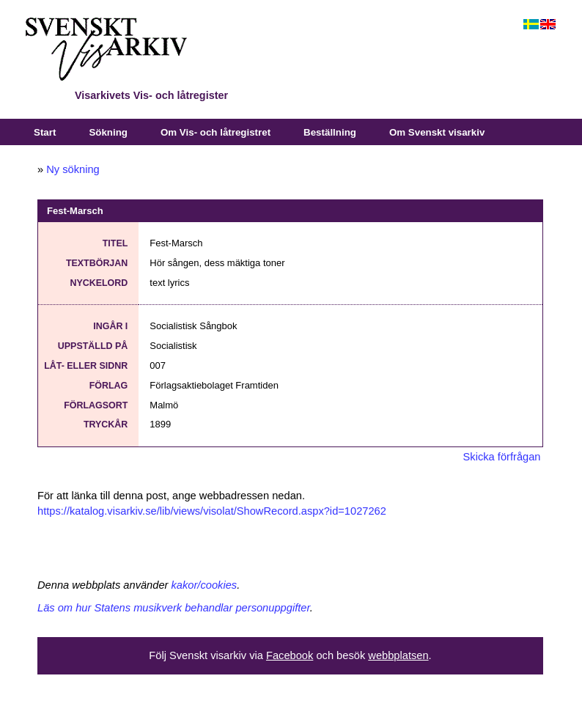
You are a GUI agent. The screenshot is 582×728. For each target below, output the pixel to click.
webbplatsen (398, 655)
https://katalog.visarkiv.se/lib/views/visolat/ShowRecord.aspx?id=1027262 (212, 511)
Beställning (330, 132)
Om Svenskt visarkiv (437, 132)
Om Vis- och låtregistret (216, 132)
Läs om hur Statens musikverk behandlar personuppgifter (174, 608)
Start (45, 132)
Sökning (108, 132)
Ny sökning (73, 169)
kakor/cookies (205, 585)
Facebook (290, 655)
